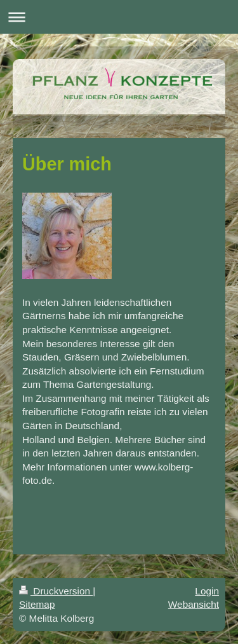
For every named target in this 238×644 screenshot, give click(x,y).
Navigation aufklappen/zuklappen (119, 17)
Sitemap (37, 604)
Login (207, 591)
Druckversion (56, 591)
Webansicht (194, 604)
